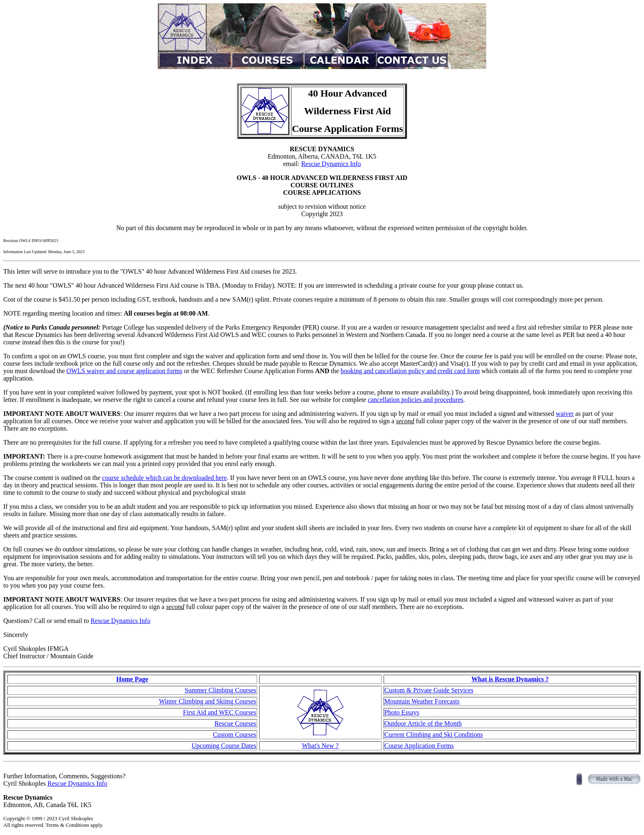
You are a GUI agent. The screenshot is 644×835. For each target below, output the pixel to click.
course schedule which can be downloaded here (164, 478)
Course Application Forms (419, 746)
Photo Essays (402, 712)
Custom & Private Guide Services (429, 690)
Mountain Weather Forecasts (422, 701)
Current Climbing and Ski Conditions (434, 735)
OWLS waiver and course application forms (124, 371)
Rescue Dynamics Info (331, 164)
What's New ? (320, 746)
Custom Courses (234, 735)
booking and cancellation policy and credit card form (410, 371)
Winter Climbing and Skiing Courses (208, 701)
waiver (565, 414)
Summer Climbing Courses (221, 690)
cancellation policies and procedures (416, 400)
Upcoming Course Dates (224, 746)
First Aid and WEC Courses (219, 712)
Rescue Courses (235, 723)
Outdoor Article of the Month (423, 723)
